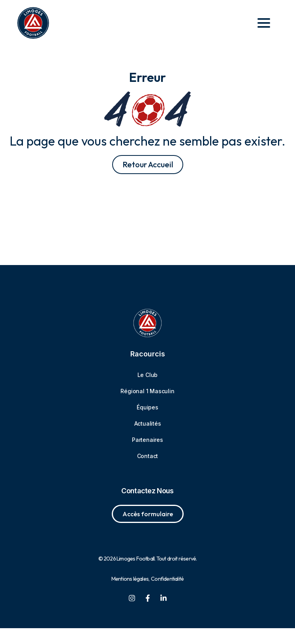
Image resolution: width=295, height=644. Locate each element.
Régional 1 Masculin (147, 407)
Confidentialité (167, 595)
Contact (148, 472)
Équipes (147, 423)
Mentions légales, (130, 595)
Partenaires (147, 456)
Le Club (148, 391)
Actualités (148, 439)
